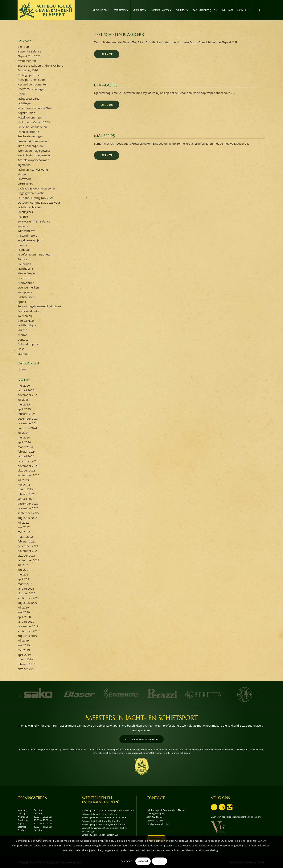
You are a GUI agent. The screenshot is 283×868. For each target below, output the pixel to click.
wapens (23, 226)
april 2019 (24, 655)
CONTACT (156, 798)
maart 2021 (25, 584)
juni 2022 (24, 527)
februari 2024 (27, 451)
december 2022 (28, 504)
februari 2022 (27, 541)
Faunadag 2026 (28, 70)
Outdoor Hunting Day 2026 (35, 198)
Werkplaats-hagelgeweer (34, 151)
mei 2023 (24, 485)
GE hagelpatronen (30, 75)
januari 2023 (26, 499)
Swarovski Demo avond (33, 141)
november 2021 (28, 551)
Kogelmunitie (26, 113)
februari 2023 (27, 494)
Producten (25, 250)
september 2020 (28, 598)
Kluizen (22, 330)
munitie (23, 245)
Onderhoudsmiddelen (32, 127)
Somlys (22, 259)
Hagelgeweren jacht (31, 193)
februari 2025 (27, 414)
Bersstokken (26, 321)
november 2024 (28, 423)
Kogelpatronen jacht (31, 117)
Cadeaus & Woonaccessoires (37, 188)
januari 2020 (26, 621)
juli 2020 (23, 607)
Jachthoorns (26, 268)
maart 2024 (25, 447)
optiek (22, 302)
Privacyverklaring (29, 311)
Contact (23, 339)
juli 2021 (23, 565)
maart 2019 (25, 659)
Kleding (23, 174)
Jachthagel (24, 103)
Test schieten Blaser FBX (119, 35)
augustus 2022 (27, 518)
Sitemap (23, 354)
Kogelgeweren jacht (31, 240)
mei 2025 (24, 404)
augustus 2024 (27, 428)
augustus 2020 (27, 603)
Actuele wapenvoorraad (33, 160)
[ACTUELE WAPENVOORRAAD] (142, 739)
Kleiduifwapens (28, 273)
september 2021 (28, 560)
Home (22, 94)
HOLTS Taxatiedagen (31, 89)
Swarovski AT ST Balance (34, 221)
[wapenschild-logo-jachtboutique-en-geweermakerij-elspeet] (142, 767)
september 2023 (28, 475)
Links (21, 349)
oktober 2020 (26, 593)
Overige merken (28, 287)
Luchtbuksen (26, 297)
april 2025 (24, 409)
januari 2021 (26, 588)
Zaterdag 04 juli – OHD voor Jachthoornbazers (104, 824)
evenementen (27, 61)
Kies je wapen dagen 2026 (35, 108)
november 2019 (28, 626)
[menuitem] (101, 10)
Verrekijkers (25, 184)
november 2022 (28, 508)
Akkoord (143, 861)
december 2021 (28, 546)
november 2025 (28, 395)
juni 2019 (24, 645)
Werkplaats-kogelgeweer (34, 155)
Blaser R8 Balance (29, 51)
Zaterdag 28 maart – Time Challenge (100, 814)
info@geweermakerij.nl (158, 824)
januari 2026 (26, 390)
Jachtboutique (27, 325)
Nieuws (22, 335)
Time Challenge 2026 (31, 146)
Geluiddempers (28, 344)
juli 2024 (23, 433)
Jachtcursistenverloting (33, 169)
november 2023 (28, 466)
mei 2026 (24, 385)
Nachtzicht (25, 278)
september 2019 (28, 631)
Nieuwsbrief (26, 283)
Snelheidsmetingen (30, 136)
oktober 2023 (26, 470)
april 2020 (24, 617)
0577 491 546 (157, 821)
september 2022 (28, 513)
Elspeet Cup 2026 (29, 56)
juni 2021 (24, 570)
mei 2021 (24, 574)
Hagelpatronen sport (31, 80)
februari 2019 (27, 664)
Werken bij (25, 316)
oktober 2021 (26, 555)
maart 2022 (25, 537)
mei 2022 (24, 532)
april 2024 (24, 442)
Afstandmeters (27, 235)
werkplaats (25, 292)
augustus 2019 (27, 636)
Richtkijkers (25, 212)
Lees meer (107, 54)
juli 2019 (23, 640)
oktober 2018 (26, 669)
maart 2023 (25, 489)
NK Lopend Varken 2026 (34, 122)
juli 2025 (23, 400)
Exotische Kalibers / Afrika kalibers (40, 65)
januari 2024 (26, 456)
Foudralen (24, 264)
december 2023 (28, 461)
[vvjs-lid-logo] (218, 827)
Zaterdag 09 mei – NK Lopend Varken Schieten (105, 817)
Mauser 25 (104, 136)
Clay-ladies (106, 85)
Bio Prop (23, 47)
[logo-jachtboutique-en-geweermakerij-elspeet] (46, 10)
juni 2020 (24, 612)
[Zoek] (259, 10)
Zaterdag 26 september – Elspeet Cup (100, 835)
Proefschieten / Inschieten (35, 254)
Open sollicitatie (28, 132)
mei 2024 (24, 437)
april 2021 (24, 579)
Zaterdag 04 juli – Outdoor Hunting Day (101, 821)
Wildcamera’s (26, 231)
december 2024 (28, 418)
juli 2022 (23, 522)
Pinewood (24, 179)
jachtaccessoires (28, 98)
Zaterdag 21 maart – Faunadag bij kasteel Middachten (108, 810)
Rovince (23, 217)
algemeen (24, 165)
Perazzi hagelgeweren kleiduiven (39, 306)
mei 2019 (24, 650)
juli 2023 (23, 480)
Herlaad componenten (33, 84)
